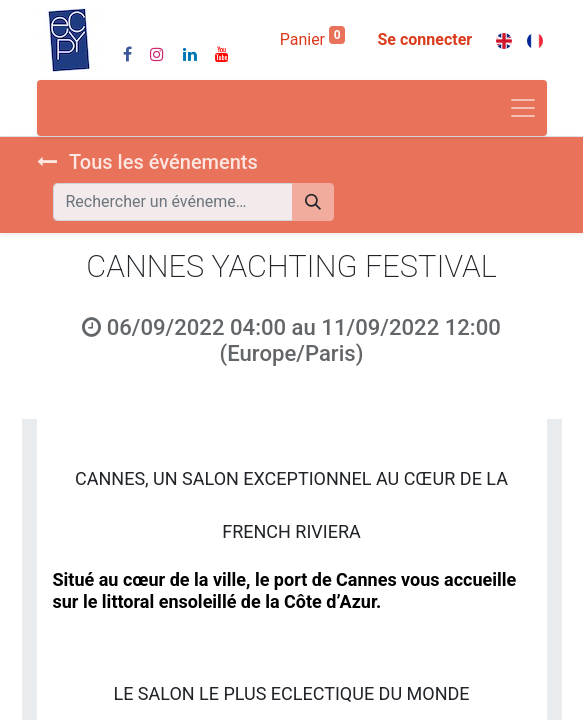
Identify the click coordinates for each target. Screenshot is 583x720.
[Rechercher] (313, 202)
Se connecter (424, 39)
